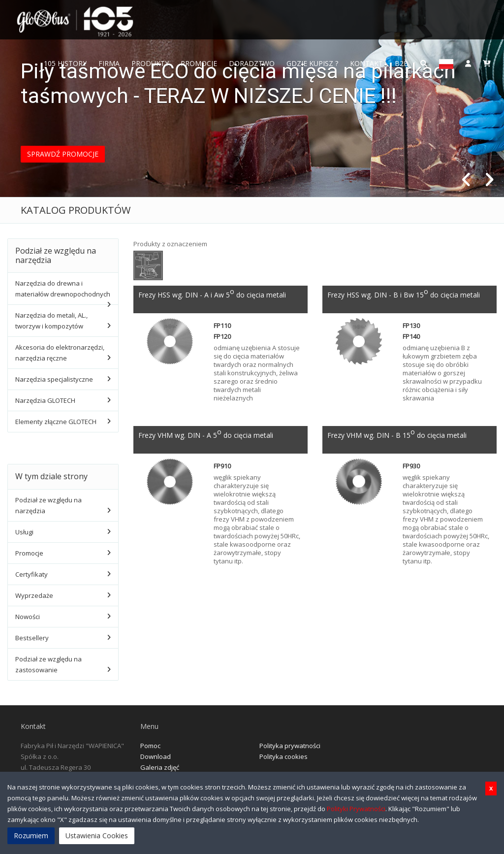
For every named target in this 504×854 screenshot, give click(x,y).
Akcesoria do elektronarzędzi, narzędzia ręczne (60, 353)
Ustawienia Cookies (97, 836)
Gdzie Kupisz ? (312, 63)
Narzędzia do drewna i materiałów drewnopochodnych (63, 289)
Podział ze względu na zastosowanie (48, 664)
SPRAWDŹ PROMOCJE (63, 154)
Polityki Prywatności (356, 809)
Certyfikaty (31, 574)
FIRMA (109, 63)
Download (156, 756)
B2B (402, 63)
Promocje (199, 63)
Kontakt (366, 63)
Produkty (150, 63)
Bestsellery (32, 638)
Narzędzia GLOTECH (45, 400)
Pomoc (150, 746)
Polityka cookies (283, 756)
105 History (65, 63)
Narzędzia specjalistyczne (54, 379)
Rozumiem (31, 836)
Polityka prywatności (290, 746)
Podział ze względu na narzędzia (48, 505)
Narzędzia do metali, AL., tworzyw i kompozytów (51, 321)
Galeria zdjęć (160, 767)
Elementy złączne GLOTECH (56, 422)
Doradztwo (252, 63)
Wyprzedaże (34, 595)
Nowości (28, 617)
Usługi (24, 532)
